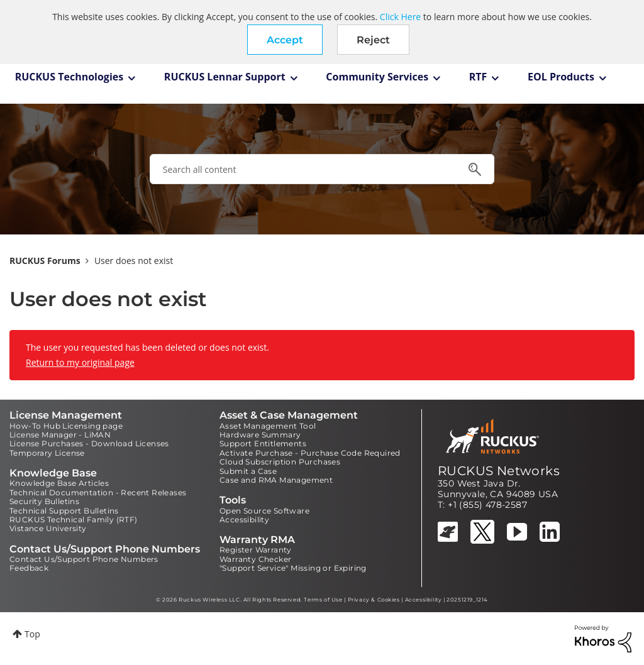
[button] (285, 40)
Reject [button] (373, 40)
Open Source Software (264, 511)
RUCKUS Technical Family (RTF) (74, 519)
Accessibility (244, 519)
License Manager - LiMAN (60, 435)
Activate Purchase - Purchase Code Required (310, 453)
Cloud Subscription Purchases (280, 462)
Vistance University (48, 528)
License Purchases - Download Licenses (89, 443)
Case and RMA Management (276, 480)
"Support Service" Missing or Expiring (293, 568)
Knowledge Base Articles (59, 483)
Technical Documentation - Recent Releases (98, 492)
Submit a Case (248, 471)
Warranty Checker (255, 559)
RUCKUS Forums (45, 261)
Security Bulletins (44, 501)
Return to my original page (80, 362)
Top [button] (32, 634)
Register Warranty (256, 550)
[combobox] (322, 169)
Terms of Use (323, 600)
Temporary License (47, 453)
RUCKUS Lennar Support (225, 77)
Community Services (377, 77)
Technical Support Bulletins (64, 511)
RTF (478, 77)
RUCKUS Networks (499, 471)
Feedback (29, 568)
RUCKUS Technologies (69, 77)
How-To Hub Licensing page (66, 426)
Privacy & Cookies (374, 600)
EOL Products (561, 77)
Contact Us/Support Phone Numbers (84, 559)
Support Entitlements (263, 443)
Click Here (400, 17)
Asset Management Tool (268, 426)
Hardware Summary (260, 435)
